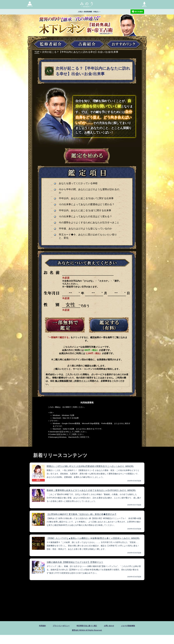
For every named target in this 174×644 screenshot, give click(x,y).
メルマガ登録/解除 (132, 634)
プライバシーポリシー (58, 634)
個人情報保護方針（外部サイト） (71, 381)
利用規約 (38, 634)
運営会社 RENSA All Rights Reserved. (87, 639)
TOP (37, 52)
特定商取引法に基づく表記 (87, 634)
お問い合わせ (111, 634)
